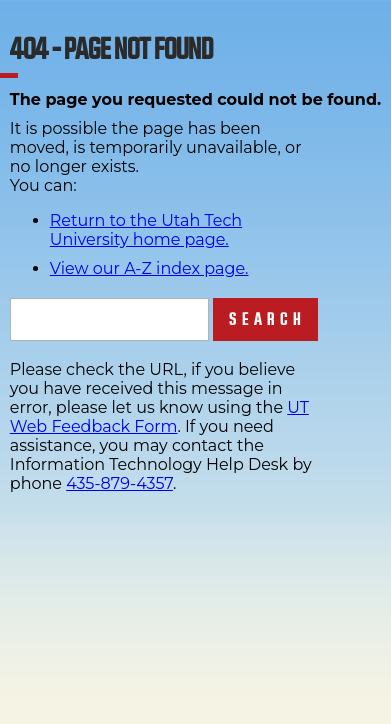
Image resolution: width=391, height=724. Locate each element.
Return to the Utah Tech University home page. (146, 230)
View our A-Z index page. (149, 268)
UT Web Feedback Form (159, 417)
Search (267, 319)
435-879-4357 (119, 483)
